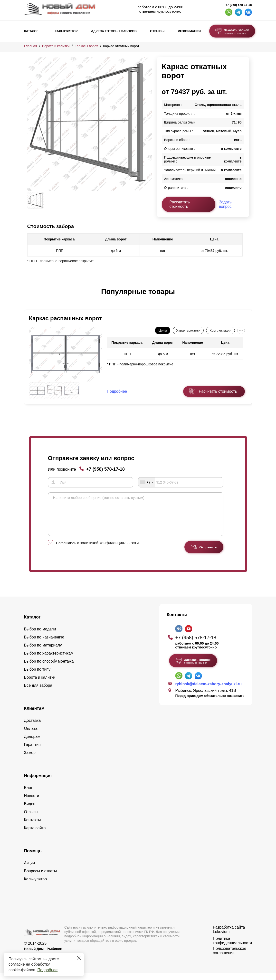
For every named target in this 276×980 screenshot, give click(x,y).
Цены (162, 330)
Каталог (31, 31)
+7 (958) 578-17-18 (238, 5)
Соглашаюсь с (97, 550)
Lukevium (221, 939)
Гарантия (32, 752)
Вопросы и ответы (41, 878)
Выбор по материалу (43, 652)
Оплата (31, 736)
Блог (28, 795)
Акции (30, 870)
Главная (31, 46)
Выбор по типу (37, 677)
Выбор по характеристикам (49, 661)
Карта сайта (35, 835)
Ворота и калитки (56, 46)
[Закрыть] (79, 958)
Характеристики (188, 330)
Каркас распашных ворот (66, 318)
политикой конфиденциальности (109, 550)
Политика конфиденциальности (233, 948)
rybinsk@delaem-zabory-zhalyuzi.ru (208, 691)
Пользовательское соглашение (230, 958)
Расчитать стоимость (218, 391)
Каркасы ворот (86, 46)
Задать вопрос (225, 204)
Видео (30, 811)
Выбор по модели (40, 636)
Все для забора (38, 693)
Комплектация (220, 330)
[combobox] (147, 482)
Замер (30, 760)
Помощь (33, 858)
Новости (32, 803)
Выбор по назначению (44, 644)
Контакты (33, 827)
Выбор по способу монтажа (49, 669)
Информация (189, 31)
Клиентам (34, 716)
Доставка (33, 728)
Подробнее (47, 970)
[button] (30, 297)
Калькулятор (66, 31)
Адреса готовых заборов (114, 31)
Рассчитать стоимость (180, 204)
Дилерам (32, 744)
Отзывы (157, 31)
